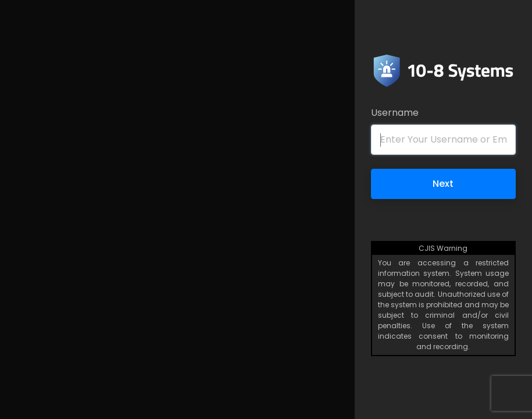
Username (395, 113)
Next (443, 184)
